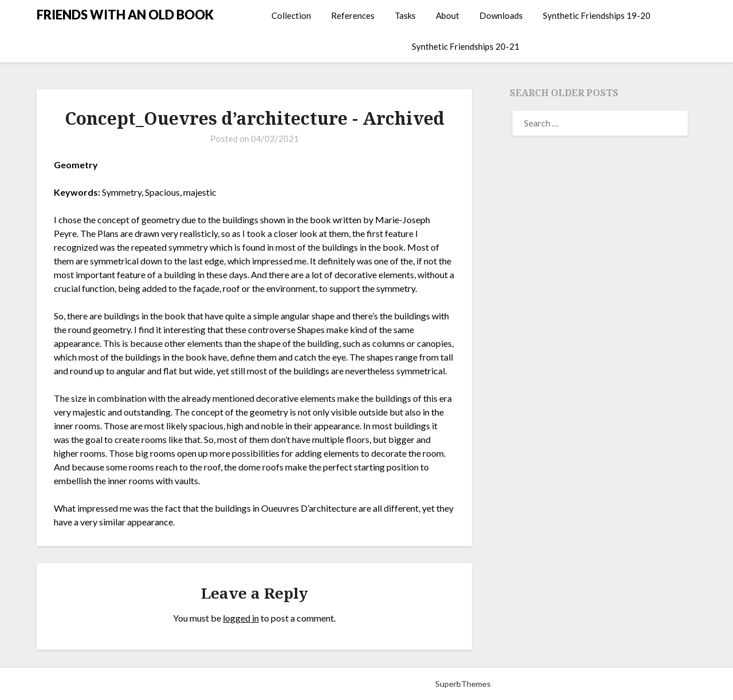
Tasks (405, 15)
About (448, 15)
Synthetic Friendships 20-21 (466, 46)
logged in (241, 618)
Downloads (501, 15)
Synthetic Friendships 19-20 (597, 15)
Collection (291, 15)
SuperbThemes (463, 684)
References (353, 15)
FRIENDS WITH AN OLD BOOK (125, 15)
